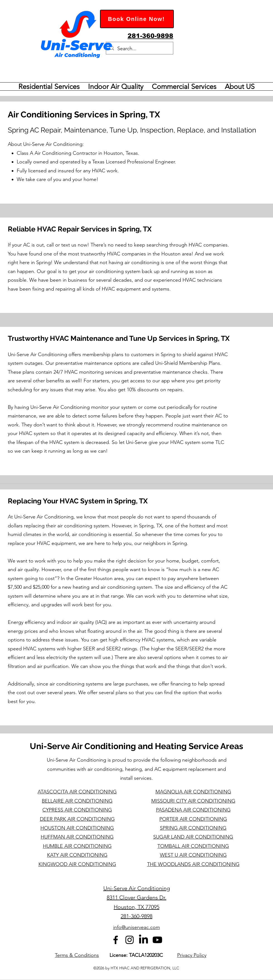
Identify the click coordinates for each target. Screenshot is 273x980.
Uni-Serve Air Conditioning (137, 888)
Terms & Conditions (77, 955)
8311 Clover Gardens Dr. (136, 897)
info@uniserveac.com (136, 927)
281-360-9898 (136, 916)
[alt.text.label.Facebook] (116, 940)
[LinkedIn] (143, 940)
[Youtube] (157, 940)
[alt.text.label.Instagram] (130, 940)
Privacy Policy (192, 955)
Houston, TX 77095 (136, 907)
